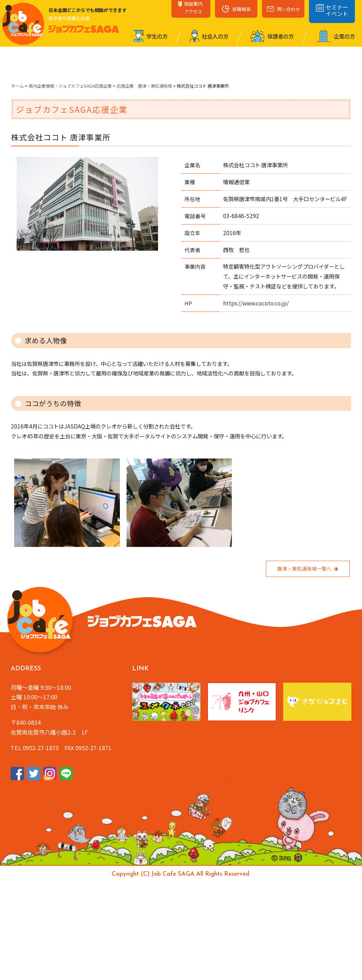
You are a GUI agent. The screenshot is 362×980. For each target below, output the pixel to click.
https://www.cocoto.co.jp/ (256, 303)
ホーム (17, 86)
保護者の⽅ (272, 36)
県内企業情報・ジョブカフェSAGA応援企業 (70, 86)
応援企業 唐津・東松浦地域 (144, 86)
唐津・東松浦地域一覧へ (308, 568)
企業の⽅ (335, 36)
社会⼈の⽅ (209, 36)
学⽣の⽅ (151, 36)
